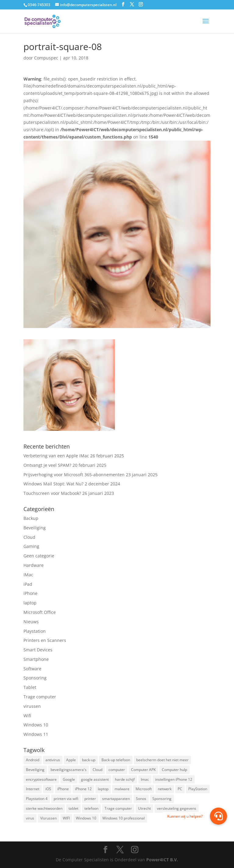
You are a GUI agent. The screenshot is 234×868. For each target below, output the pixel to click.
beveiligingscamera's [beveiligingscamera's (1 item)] (69, 770)
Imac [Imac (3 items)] (145, 779)
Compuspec (46, 58)
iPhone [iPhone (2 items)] (63, 789)
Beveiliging (35, 528)
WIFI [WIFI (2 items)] (66, 818)
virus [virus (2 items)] (30, 818)
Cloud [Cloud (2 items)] (97, 770)
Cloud (29, 537)
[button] (218, 816)
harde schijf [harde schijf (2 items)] (125, 779)
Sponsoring (35, 678)
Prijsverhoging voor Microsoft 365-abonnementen (74, 475)
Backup (31, 518)
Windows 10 (36, 725)
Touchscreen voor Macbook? (52, 493)
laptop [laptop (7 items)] (103, 789)
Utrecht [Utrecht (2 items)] (144, 808)
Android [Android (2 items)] (33, 760)
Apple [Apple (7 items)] (71, 760)
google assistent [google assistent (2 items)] (95, 779)
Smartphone (36, 659)
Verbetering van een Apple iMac (56, 456)
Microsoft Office (40, 612)
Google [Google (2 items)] (69, 779)
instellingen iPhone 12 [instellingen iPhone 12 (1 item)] (174, 779)
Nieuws (31, 622)
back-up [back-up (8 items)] (89, 760)
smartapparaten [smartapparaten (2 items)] (116, 799)
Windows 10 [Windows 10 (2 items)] (86, 818)
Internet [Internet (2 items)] (33, 789)
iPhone (30, 593)
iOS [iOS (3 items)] (48, 789)
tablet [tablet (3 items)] (73, 808)
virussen (32, 706)
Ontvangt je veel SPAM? (47, 465)
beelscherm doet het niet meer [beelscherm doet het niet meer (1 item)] (162, 760)
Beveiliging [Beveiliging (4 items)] (35, 770)
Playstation (35, 631)
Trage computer (40, 697)
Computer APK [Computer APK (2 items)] (143, 770)
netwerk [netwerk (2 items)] (165, 789)
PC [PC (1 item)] (180, 789)
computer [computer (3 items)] (117, 770)
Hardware (34, 565)
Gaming (31, 546)
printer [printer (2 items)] (90, 799)
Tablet (30, 687)
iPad (28, 584)
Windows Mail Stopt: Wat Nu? (53, 484)
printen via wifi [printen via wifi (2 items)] (66, 799)
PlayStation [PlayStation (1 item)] (198, 789)
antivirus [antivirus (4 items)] (53, 760)
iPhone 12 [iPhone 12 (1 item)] (83, 789)
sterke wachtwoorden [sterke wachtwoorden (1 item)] (44, 808)
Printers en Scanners (45, 640)
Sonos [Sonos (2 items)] (141, 799)
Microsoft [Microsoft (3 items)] (144, 789)
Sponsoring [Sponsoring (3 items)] (162, 799)
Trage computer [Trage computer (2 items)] (118, 808)
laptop (30, 603)
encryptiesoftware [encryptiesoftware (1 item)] (41, 779)
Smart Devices (38, 650)
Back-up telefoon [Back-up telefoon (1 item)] (116, 760)
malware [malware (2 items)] (122, 789)
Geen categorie (39, 556)
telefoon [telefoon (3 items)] (91, 808)
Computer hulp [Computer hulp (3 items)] (174, 770)
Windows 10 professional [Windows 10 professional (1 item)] (124, 818)
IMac (28, 575)
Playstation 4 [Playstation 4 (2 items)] (37, 799)
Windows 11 (36, 734)
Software (32, 669)
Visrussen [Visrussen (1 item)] (48, 818)
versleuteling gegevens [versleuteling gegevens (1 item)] (177, 808)
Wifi (27, 716)
